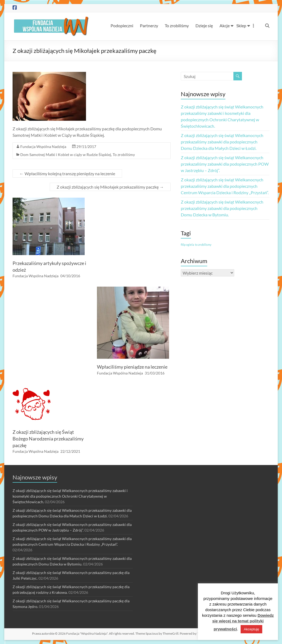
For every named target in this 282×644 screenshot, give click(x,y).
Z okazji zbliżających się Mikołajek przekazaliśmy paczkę (110, 187)
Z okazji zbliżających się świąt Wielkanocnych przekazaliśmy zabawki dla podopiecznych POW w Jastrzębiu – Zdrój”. (225, 164)
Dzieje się (204, 26)
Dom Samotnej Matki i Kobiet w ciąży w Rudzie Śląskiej (66, 155)
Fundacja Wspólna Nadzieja (43, 147)
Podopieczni (122, 26)
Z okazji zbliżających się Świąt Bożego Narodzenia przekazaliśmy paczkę (48, 439)
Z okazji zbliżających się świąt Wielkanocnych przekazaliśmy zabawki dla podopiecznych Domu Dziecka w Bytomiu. (222, 208)
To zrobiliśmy (177, 26)
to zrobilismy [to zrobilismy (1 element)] (203, 245)
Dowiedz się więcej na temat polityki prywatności (243, 622)
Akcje (225, 26)
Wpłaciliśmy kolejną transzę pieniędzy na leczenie (67, 173)
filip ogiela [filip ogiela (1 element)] (187, 245)
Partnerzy (149, 26)
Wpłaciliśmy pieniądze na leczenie (132, 367)
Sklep (241, 26)
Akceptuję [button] (251, 629)
